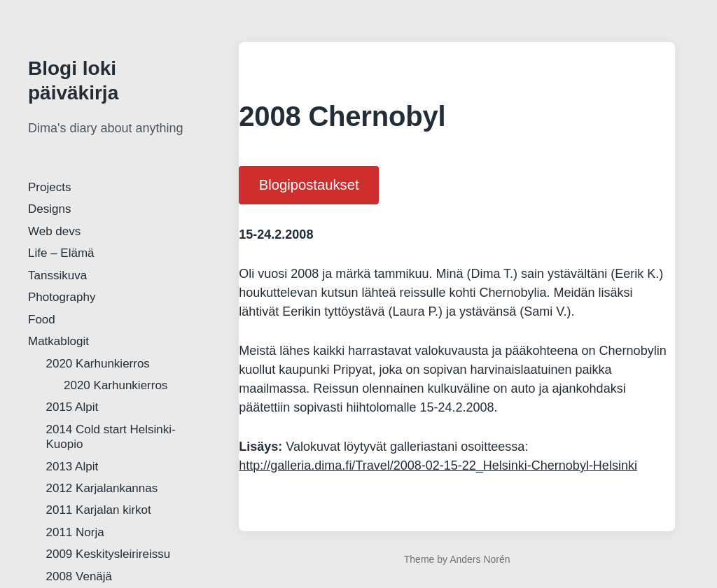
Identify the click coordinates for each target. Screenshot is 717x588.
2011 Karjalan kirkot (99, 510)
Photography (62, 297)
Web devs (54, 231)
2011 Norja (75, 532)
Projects (49, 187)
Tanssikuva (57, 275)
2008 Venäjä (79, 576)
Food (42, 320)
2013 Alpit (72, 467)
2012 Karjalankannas (102, 488)
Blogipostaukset (309, 185)
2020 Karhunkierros (98, 364)
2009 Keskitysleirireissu (109, 554)
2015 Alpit (72, 407)
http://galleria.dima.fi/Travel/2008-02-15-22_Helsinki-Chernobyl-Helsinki (438, 465)
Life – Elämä (61, 253)
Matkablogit (58, 341)
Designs (49, 209)
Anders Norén (480, 559)
